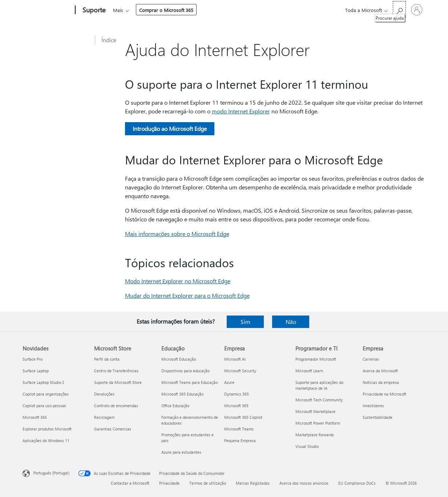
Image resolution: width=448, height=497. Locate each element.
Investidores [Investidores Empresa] (373, 406)
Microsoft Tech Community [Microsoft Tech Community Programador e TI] (319, 400)
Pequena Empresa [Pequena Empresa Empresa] (240, 440)
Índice (109, 40)
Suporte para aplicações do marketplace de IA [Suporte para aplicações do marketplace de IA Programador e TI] (319, 385)
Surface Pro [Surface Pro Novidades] (33, 359)
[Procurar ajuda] (399, 9)
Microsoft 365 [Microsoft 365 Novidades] (35, 417)
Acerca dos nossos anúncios (304, 483)
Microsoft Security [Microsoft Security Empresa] (240, 371)
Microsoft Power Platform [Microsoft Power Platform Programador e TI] (318, 423)
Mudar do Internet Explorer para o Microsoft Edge (187, 295)
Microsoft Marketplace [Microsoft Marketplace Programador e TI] (315, 411)
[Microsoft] (47, 10)
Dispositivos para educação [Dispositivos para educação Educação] (185, 371)
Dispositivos (217, 10)
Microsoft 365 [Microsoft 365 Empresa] (236, 406)
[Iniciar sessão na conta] (417, 10)
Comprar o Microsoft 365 (296, 10)
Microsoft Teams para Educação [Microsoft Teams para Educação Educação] (189, 382)
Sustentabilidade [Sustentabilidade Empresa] (378, 417)
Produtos (180, 10)
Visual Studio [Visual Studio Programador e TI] (307, 446)
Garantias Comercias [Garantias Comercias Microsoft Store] (113, 429)
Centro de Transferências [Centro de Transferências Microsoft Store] (116, 371)
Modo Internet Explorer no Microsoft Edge (178, 281)
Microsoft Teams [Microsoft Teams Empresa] (239, 429)
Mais (248, 10)
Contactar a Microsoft (130, 483)
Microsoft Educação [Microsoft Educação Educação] (179, 359)
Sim (245, 322)
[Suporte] (93, 10)
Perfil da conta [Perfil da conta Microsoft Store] (107, 359)
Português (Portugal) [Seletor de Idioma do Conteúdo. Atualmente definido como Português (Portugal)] (51, 473)
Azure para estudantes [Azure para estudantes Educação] (181, 452)
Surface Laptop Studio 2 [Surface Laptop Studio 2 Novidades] (43, 382)
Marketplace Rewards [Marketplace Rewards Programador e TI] (315, 435)
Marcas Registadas (253, 483)
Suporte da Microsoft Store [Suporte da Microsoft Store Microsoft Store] (118, 382)
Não (291, 322)
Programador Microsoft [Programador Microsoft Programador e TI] (316, 359)
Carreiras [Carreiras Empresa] (371, 359)
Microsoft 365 (126, 10)
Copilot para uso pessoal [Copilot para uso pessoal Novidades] (44, 406)
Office (155, 10)
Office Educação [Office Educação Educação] (175, 406)
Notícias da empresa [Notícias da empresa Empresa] (381, 382)
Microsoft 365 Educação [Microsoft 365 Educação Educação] (182, 394)
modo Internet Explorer (241, 111)
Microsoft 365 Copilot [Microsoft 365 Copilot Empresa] (243, 417)
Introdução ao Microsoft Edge (170, 129)
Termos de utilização (208, 483)
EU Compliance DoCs (357, 483)
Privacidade (169, 483)
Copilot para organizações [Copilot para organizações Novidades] (46, 394)
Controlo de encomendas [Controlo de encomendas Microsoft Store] (116, 406)
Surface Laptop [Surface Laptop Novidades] (36, 371)
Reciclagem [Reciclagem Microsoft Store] (104, 417)
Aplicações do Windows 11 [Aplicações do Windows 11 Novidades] (46, 440)
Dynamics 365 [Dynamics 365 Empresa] (237, 394)
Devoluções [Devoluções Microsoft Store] (104, 394)
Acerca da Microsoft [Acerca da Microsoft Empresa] (380, 371)
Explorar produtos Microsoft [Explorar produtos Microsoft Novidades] (47, 429)
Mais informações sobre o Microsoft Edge (177, 234)
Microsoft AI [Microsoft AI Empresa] (235, 359)
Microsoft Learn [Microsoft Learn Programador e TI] (309, 371)
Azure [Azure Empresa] (229, 382)
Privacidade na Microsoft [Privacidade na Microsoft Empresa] (384, 394)
